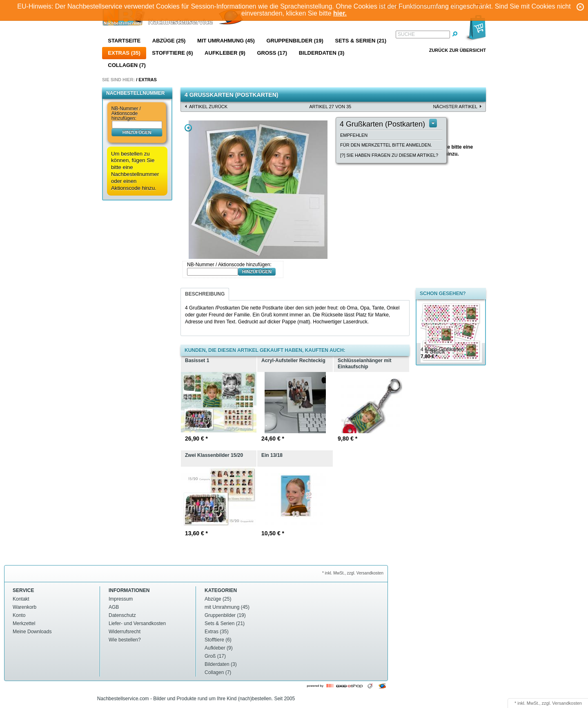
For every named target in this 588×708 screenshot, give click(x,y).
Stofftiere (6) (172, 53)
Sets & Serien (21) (361, 41)
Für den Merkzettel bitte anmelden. (386, 145)
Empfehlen (354, 135)
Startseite (124, 41)
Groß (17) (272, 53)
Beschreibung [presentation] (205, 294)
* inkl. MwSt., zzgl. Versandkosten (353, 573)
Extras (148, 80)
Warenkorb (24, 607)
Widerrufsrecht (125, 632)
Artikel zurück (208, 107)
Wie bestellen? (125, 640)
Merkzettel (24, 623)
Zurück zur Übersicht (458, 50)
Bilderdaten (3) (322, 53)
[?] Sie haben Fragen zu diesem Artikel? (389, 155)
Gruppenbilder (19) (295, 41)
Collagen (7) (127, 65)
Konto (19, 615)
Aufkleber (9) (225, 53)
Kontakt (21, 599)
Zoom (188, 128)
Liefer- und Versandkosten (137, 623)
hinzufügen (137, 132)
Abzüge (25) (169, 41)
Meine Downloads (32, 632)
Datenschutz (122, 615)
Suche (406, 34)
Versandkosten (567, 703)
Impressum (121, 599)
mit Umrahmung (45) (226, 41)
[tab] (205, 294)
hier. (340, 13)
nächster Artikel (455, 107)
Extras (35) (124, 53)
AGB (114, 607)
